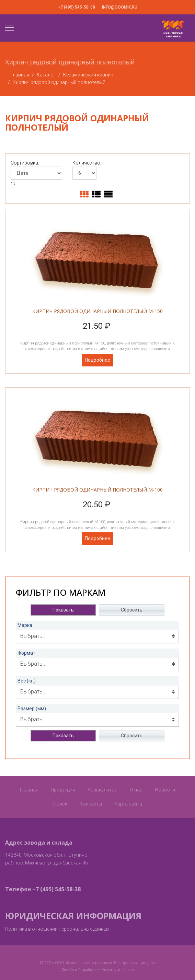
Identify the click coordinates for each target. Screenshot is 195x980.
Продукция (63, 790)
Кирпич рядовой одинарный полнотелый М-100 (97, 490)
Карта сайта (128, 804)
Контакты (91, 804)
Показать (63, 610)
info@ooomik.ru (120, 7)
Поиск (60, 804)
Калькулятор (102, 790)
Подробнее (97, 360)
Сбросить (132, 610)
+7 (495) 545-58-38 (77, 7)
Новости (165, 790)
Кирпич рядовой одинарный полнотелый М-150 (97, 311)
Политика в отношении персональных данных (57, 929)
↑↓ (14, 183)
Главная (29, 790)
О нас (136, 790)
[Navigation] (9, 28)
